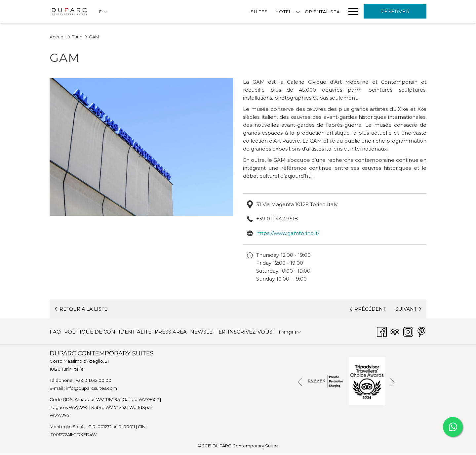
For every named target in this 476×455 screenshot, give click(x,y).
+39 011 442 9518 (277, 219)
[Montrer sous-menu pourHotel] (188, 11)
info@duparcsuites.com (91, 388)
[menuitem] (149, 11)
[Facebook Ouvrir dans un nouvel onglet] (382, 331)
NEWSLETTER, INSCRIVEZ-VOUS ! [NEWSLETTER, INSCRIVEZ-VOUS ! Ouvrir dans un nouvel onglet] (232, 333)
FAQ (55, 332)
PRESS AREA (171, 332)
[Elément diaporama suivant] (393, 382)
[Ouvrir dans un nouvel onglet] (326, 381)
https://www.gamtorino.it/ (288, 233)
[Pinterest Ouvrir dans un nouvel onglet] (421, 331)
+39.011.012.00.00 (94, 380)
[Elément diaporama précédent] (300, 382)
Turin (77, 37)
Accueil (58, 37)
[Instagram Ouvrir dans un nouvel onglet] (408, 331)
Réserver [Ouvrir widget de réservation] (395, 12)
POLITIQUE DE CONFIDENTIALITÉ (108, 332)
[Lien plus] (351, 11)
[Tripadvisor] (395, 331)
